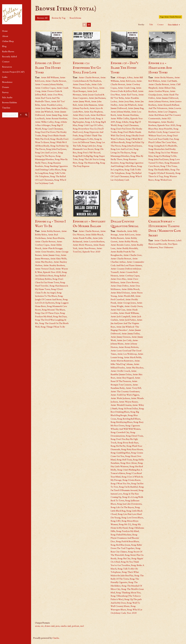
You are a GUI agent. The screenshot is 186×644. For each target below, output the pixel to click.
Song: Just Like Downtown (129, 504)
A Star (130, 78)
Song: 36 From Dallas (128, 409)
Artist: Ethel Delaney (120, 293)
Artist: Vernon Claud (45, 269)
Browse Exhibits (10, 103)
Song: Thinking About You (128, 593)
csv (42, 626)
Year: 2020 (132, 613)
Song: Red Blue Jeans (120, 545)
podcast (75, 626)
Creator (160, 25)
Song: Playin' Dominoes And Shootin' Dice (125, 538)
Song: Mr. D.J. (125, 524)
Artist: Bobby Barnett (51, 231)
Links (5, 77)
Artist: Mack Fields (133, 357)
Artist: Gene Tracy (90, 88)
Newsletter (7, 82)
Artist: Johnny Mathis (120, 112)
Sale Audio (7, 97)
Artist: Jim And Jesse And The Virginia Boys (127, 323)
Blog (4, 46)
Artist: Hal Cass (118, 310)
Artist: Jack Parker (127, 320)
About (5, 36)
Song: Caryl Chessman (52, 129)
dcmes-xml (50, 626)
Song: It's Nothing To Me (165, 156)
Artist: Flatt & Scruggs (52, 248)
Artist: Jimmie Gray (51, 255)
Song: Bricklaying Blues (122, 422)
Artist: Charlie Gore (132, 255)
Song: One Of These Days (47, 313)
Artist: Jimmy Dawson (121, 337)
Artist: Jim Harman (97, 98)
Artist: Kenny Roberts (128, 347)
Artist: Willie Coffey (44, 122)
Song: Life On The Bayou (122, 507)
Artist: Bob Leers (128, 81)
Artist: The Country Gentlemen (125, 392)
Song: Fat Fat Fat (118, 446)
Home (5, 31)
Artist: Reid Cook (87, 119)
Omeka (56, 638)
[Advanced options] (21, 115)
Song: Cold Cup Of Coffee (90, 125)
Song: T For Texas (169, 166)
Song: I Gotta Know (131, 480)
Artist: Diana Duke (82, 84)
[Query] (10, 115)
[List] (89, 25)
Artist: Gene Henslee (45, 252)
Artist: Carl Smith (169, 81)
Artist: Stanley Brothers (54, 265)
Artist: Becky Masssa (164, 78)
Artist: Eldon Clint (167, 88)
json (58, 626)
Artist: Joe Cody (124, 340)
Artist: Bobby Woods (128, 242)
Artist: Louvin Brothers (94, 242)
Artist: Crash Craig (126, 88)
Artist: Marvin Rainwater (122, 361)
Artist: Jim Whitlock (44, 112)
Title (151, 25)
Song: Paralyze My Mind (128, 531)
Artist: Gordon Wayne (159, 91)
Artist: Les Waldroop (127, 354)
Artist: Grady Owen (133, 306)
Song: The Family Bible (159, 170)
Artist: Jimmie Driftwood (167, 98)
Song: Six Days (60, 317)
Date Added (173, 25)
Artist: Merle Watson (82, 245)
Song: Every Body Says (128, 443)
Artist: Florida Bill (126, 296)
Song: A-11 (90, 122)
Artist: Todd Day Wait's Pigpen (125, 395)
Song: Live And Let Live (46, 153)
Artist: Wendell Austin (121, 405)
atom (37, 626)
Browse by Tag (59, 18)
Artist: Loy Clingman (167, 112)
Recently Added (10, 57)
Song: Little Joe (89, 146)
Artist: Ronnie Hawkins (56, 119)
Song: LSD (116, 521)
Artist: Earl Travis (129, 95)
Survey (5, 92)
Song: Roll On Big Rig (83, 156)
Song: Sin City (124, 559)
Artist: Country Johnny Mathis (49, 84)
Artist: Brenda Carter (120, 245)
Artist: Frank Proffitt (82, 238)
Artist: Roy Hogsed (125, 378)
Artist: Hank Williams (129, 313)
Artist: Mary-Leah (81, 115)
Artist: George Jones (126, 303)
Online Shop (8, 41)
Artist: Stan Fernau (87, 248)
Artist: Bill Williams (50, 78)
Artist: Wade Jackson (120, 398)
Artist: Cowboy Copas (45, 88)
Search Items (75, 18)
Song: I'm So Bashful (128, 487)
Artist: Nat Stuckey (44, 262)
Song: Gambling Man (120, 453)
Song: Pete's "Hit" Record (89, 153)
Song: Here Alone (129, 463)
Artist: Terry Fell (133, 388)
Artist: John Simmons (87, 105)
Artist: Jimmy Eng (54, 115)
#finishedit (121, 231)
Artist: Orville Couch (120, 371)
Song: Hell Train (124, 460)
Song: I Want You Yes (120, 484)
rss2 (82, 626)
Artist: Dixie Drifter (120, 286)
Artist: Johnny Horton (158, 101)
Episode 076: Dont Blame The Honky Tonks (48, 68)
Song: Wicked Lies (163, 180)
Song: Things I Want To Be (53, 327)
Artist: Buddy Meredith (127, 248)
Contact (6, 62)
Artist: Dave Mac (118, 279)
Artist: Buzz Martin (55, 238)
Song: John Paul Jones (56, 149)
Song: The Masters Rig (89, 163)
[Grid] (84, 25)
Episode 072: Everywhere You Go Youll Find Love (87, 68)
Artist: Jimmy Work (81, 101)
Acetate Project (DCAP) (13, 72)
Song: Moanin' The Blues (53, 310)
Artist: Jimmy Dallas (131, 334)
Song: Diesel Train (134, 436)
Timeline (6, 108)
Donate (6, 87)
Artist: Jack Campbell (120, 317)
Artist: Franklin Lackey (51, 105)
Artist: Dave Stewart (129, 282)
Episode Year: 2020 (166, 125)
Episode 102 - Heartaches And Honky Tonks (160, 68)
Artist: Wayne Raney (128, 402)
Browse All (42, 18)
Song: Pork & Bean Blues (127, 541)
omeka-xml (66, 626)
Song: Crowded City (120, 432)
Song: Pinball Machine (121, 535)
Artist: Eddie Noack (94, 235)
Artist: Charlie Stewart (56, 81)
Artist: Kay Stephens (93, 112)
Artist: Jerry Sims (43, 108)
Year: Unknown (166, 247)
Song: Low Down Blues (132, 518)
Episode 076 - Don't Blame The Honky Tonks (125, 68)
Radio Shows (8, 52)
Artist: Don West (55, 95)
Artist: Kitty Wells (58, 259)
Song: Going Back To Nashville (163, 146)
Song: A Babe (122, 122)
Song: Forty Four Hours (132, 449)
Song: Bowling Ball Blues (129, 419)
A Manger (121, 78)
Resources (7, 67)
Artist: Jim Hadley (59, 108)
